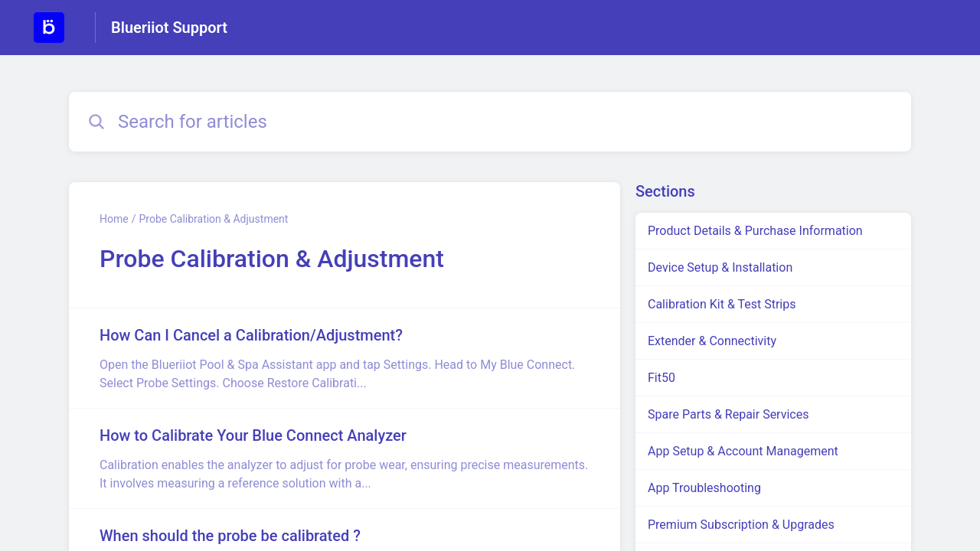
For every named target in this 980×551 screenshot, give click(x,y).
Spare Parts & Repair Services (728, 414)
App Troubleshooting (704, 488)
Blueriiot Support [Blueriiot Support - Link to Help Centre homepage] (169, 28)
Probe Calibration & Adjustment (213, 219)
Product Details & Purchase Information (755, 231)
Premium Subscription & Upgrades (741, 525)
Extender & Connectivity (712, 341)
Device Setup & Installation (720, 267)
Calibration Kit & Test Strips (722, 304)
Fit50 (661, 378)
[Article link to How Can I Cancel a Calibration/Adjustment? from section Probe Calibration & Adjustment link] (345, 358)
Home (114, 219)
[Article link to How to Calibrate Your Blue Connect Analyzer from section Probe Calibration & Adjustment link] (345, 458)
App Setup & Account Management (743, 451)
